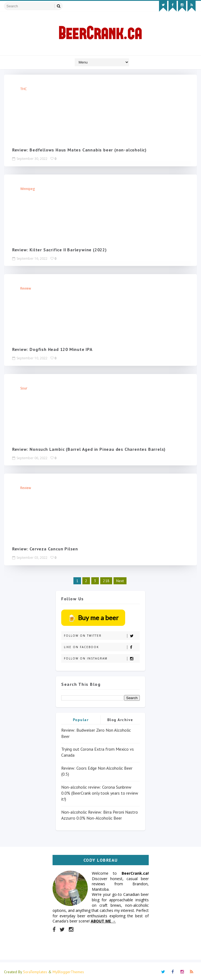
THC (24, 89)
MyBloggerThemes (68, 971)
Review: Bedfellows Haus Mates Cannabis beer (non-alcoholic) (79, 150)
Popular (81, 718)
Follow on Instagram (102, 657)
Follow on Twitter (102, 634)
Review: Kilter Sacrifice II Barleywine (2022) (59, 249)
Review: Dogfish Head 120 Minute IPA (52, 349)
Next (120, 579)
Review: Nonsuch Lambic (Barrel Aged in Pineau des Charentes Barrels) (89, 448)
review (26, 288)
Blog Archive (120, 718)
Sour (24, 387)
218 (106, 579)
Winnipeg (27, 188)
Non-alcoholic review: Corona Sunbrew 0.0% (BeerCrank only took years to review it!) (100, 792)
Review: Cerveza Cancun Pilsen (45, 548)
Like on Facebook (102, 646)
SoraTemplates (35, 971)
